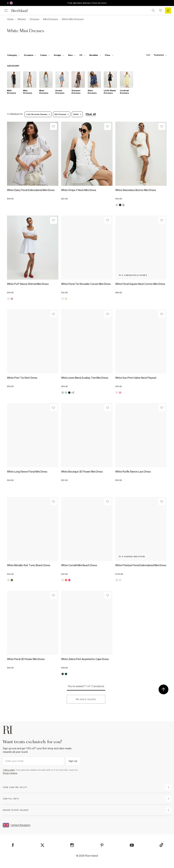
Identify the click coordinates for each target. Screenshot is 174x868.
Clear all (91, 114)
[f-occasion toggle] (30, 55)
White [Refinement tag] (77, 114)
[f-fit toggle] (82, 55)
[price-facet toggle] (109, 55)
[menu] (6, 11)
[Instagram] (72, 845)
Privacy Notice (10, 773)
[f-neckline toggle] (95, 55)
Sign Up (73, 761)
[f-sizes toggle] (72, 55)
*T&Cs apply (9, 770)
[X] (42, 845)
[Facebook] (13, 845)
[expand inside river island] (168, 810)
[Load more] (86, 699)
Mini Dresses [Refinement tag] (62, 114)
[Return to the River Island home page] (22, 11)
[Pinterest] (102, 845)
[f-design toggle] (59, 55)
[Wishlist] (54, 126)
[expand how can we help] (168, 787)
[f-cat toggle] (14, 55)
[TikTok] (161, 845)
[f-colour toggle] (45, 55)
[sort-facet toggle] (156, 55)
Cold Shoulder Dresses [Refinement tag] (38, 114)
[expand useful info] (168, 799)
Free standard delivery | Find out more (87, 3)
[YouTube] (132, 845)
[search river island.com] (153, 11)
